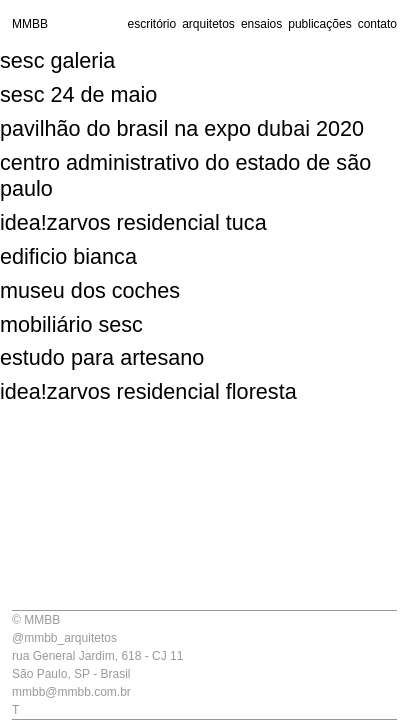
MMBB (30, 24)
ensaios (261, 24)
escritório (151, 24)
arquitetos (208, 24)
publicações (319, 24)
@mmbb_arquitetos (64, 638)
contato (377, 24)
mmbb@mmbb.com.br (71, 692)
